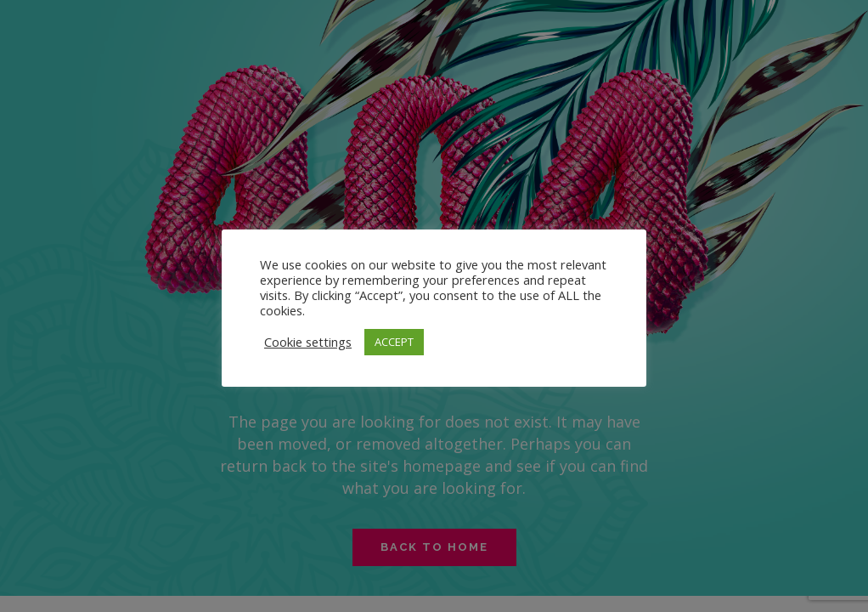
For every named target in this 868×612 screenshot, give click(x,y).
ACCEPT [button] (394, 342)
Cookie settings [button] (308, 342)
